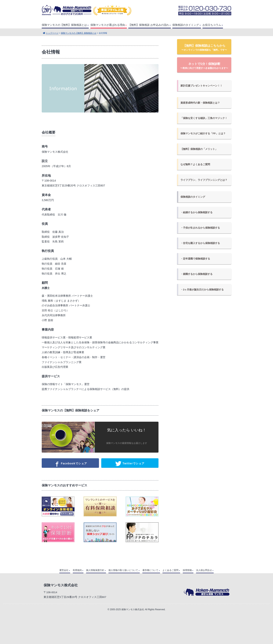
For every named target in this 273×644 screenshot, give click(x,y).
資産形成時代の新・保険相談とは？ (200, 103)
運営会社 (64, 570)
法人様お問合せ (204, 570)
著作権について (150, 570)
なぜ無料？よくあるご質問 (195, 164)
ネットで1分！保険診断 (204, 66)
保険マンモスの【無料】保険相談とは (64, 25)
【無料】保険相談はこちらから (204, 48)
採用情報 (187, 570)
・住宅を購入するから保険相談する (200, 243)
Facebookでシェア (70, 464)
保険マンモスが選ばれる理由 (108, 25)
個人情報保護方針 (95, 570)
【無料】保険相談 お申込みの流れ (149, 25)
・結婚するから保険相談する (197, 212)
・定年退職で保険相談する (195, 259)
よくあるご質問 (170, 570)
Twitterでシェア (130, 464)
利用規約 (77, 570)
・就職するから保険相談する (197, 274)
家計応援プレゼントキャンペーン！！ (201, 86)
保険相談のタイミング (186, 25)
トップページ (52, 33)
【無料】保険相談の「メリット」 (199, 149)
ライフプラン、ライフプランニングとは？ (204, 180)
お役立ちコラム (212, 25)
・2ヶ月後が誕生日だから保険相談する (202, 290)
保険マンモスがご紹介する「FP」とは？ (203, 133)
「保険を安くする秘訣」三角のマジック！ (204, 118)
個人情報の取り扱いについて (123, 570)
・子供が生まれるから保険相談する (200, 228)
